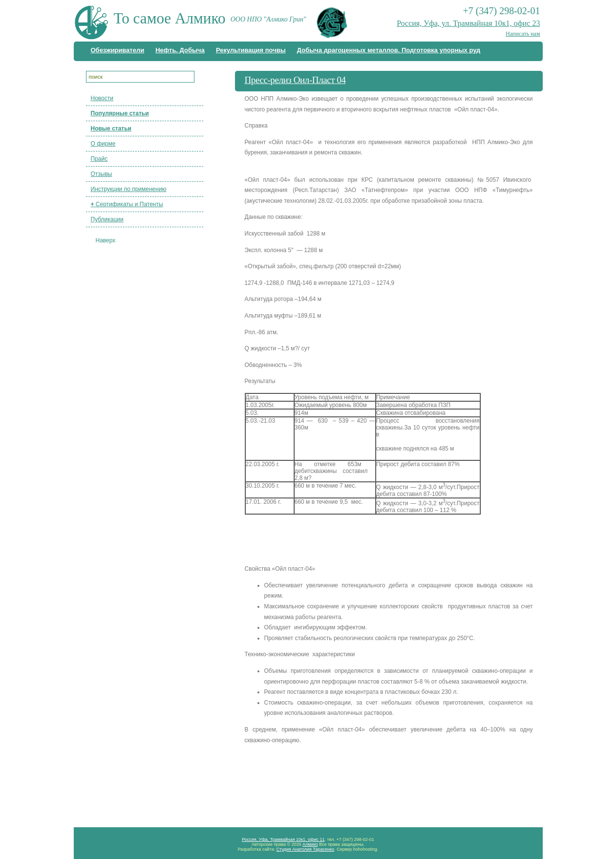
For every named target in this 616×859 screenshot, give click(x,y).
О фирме (103, 144)
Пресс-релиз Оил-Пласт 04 (295, 80)
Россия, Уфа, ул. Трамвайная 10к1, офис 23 (468, 23)
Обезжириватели (118, 50)
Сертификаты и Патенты (127, 204)
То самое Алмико (170, 18)
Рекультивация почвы (251, 50)
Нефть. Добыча (180, 50)
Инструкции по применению (129, 189)
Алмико (310, 844)
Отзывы (102, 174)
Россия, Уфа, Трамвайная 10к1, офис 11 (283, 839)
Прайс (99, 159)
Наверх (106, 240)
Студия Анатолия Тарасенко (305, 849)
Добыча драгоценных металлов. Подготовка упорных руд (389, 50)
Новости (102, 98)
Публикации (107, 219)
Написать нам (523, 34)
